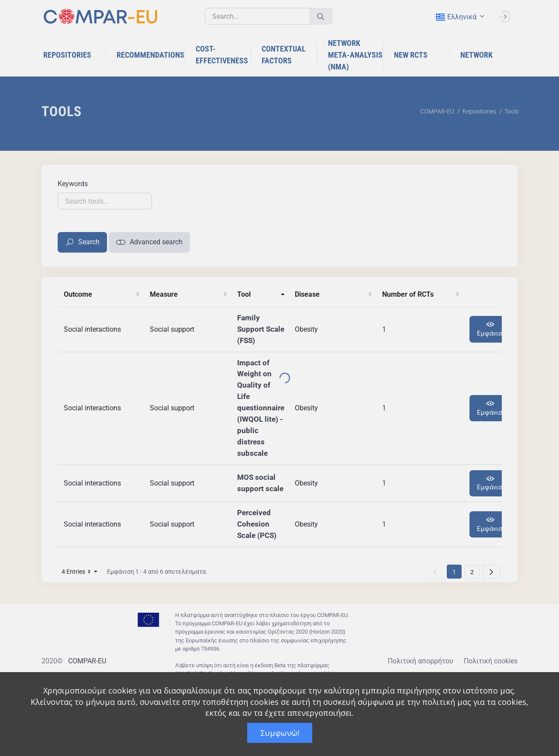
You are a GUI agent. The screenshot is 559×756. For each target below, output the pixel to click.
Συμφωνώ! (280, 733)
